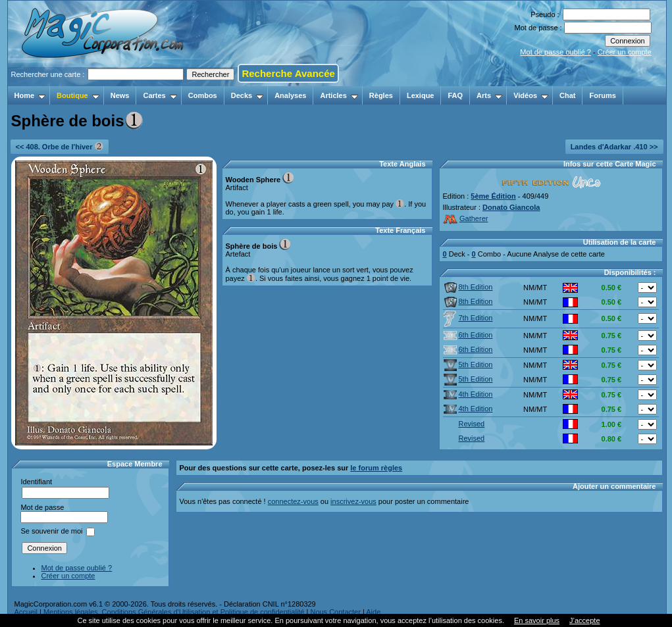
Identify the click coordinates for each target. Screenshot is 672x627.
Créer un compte (625, 52)
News (120, 95)
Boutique (78, 95)
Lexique (421, 95)
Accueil (26, 612)
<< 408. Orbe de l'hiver (60, 146)
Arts (489, 95)
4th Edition (468, 394)
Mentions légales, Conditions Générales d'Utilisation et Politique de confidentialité (174, 612)
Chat (567, 95)
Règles (381, 95)
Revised (464, 424)
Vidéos (531, 95)
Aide (373, 612)
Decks (247, 95)
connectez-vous (293, 501)
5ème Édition (493, 196)
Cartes (160, 95)
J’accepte (584, 620)
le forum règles (376, 468)
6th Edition (468, 335)
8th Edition (468, 287)
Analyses (290, 95)
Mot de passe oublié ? (556, 52)
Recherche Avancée (288, 73)
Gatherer (466, 218)
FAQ (455, 95)
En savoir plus (537, 620)
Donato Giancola (511, 207)
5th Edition (468, 364)
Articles (339, 95)
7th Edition (468, 318)
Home (30, 95)
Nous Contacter (335, 612)
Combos (203, 95)
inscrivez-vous (353, 501)
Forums (602, 95)
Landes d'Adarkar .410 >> (614, 147)
